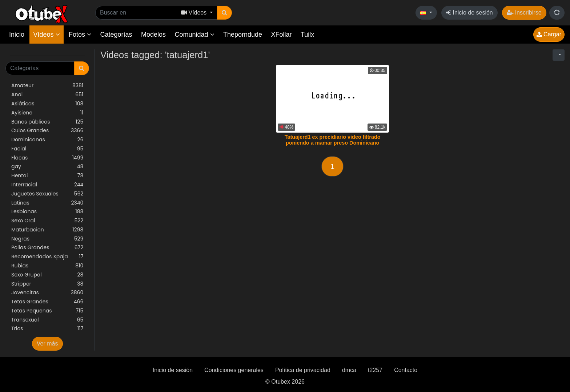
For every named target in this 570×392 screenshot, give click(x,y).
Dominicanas (47, 140)
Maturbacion (47, 230)
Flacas (47, 158)
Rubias (47, 266)
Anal (47, 95)
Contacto (406, 370)
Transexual (47, 320)
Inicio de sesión (469, 13)
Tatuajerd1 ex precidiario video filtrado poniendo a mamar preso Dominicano (333, 140)
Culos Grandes (47, 131)
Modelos (153, 35)
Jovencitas (47, 293)
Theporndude (243, 35)
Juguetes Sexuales (47, 194)
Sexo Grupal (47, 275)
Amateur (47, 86)
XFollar (282, 35)
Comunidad (194, 35)
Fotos (80, 35)
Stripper (47, 284)
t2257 (375, 370)
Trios (47, 329)
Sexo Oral (47, 221)
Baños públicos (47, 122)
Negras (47, 239)
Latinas (47, 203)
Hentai (47, 176)
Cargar (549, 34)
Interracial (47, 185)
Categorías (116, 35)
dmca (349, 370)
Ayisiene (47, 113)
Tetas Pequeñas (47, 311)
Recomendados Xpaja (47, 257)
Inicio (17, 35)
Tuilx (307, 35)
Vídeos (46, 35)
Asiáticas (47, 104)
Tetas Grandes (47, 302)
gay (47, 167)
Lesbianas (47, 212)
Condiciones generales (234, 370)
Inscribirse (524, 13)
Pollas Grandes (47, 248)
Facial (47, 149)
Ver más (47, 343)
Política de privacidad (303, 370)
